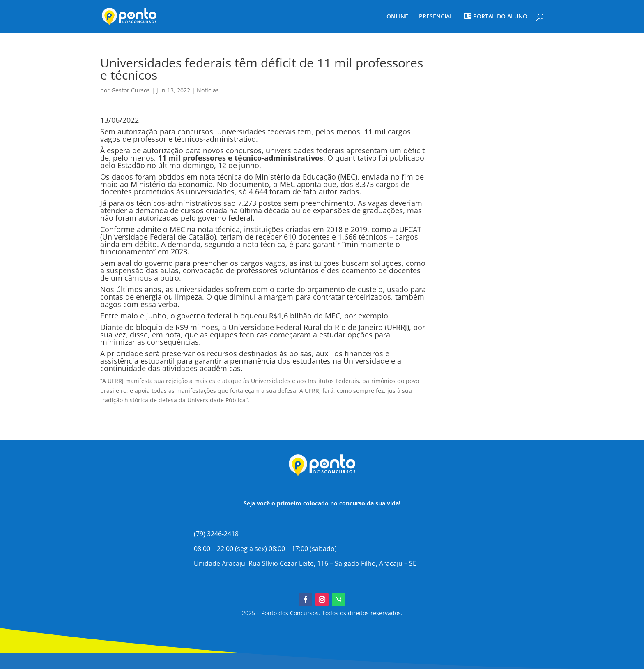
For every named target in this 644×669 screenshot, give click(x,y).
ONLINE (397, 17)
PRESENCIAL (436, 17)
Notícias (208, 90)
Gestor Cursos (131, 90)
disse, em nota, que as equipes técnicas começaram (221, 334)
